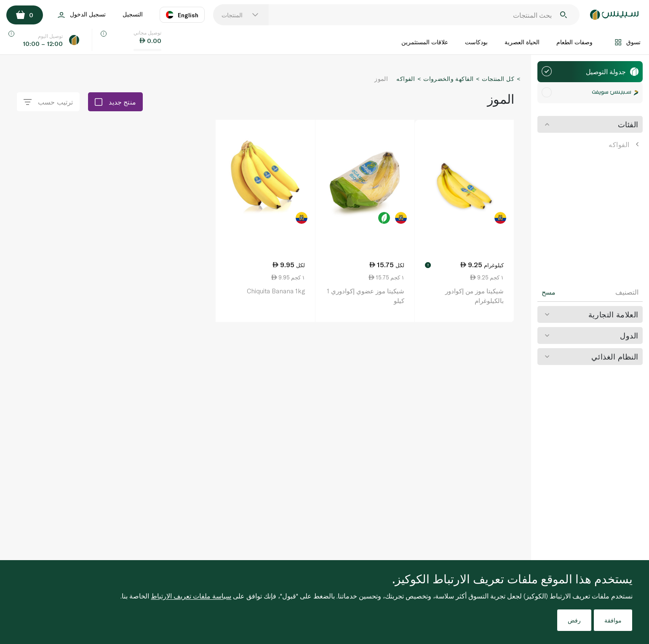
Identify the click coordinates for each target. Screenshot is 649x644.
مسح (549, 292)
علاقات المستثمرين (425, 42)
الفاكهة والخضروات (448, 79)
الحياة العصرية (522, 42)
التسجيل (133, 14)
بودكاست (476, 42)
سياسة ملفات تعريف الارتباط (191, 596)
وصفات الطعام (574, 42)
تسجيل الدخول (82, 15)
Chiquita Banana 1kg (276, 291)
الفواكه (624, 144)
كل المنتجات (498, 79)
